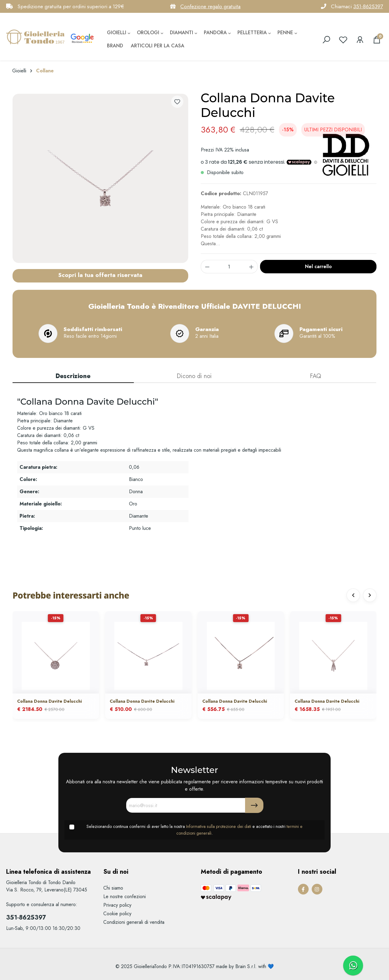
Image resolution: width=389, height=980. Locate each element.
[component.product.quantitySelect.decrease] (207, 267)
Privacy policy (117, 905)
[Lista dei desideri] (343, 40)
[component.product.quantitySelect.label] (229, 267)
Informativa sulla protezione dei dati (219, 826)
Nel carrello (318, 266)
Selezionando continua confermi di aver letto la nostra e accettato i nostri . (194, 830)
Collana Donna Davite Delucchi (50, 701)
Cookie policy (117, 914)
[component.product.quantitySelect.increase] (251, 267)
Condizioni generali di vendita (134, 922)
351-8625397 (368, 6)
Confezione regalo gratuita (210, 6)
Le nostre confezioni (125, 896)
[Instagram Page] (317, 889)
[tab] (73, 377)
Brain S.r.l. (246, 966)
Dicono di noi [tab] (194, 376)
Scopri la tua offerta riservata (100, 275)
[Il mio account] (360, 40)
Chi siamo (113, 888)
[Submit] (254, 805)
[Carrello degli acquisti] (377, 40)
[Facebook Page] (303, 889)
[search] (326, 40)
